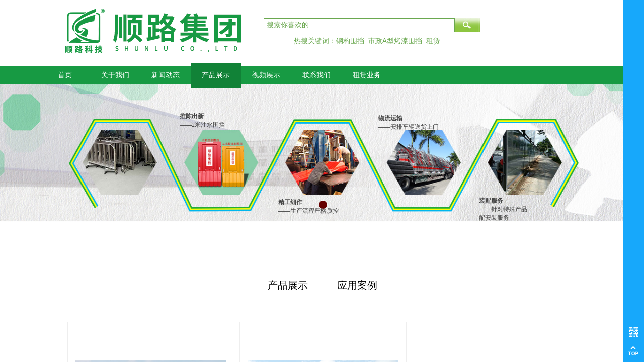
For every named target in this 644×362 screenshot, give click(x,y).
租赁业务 (367, 75)
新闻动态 (166, 75)
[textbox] (359, 25)
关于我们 (115, 75)
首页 (65, 75)
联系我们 (316, 75)
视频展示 (266, 75)
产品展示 (216, 75)
